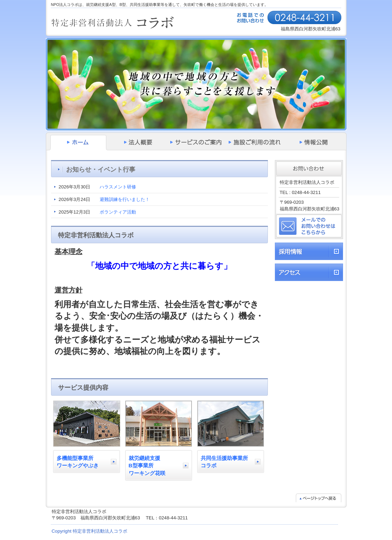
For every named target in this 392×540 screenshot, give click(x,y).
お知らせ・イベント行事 (101, 170)
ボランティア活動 (118, 212)
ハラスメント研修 (118, 187)
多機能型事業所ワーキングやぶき (78, 462)
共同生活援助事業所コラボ (224, 462)
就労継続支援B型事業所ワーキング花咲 (147, 466)
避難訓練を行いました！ (125, 199)
